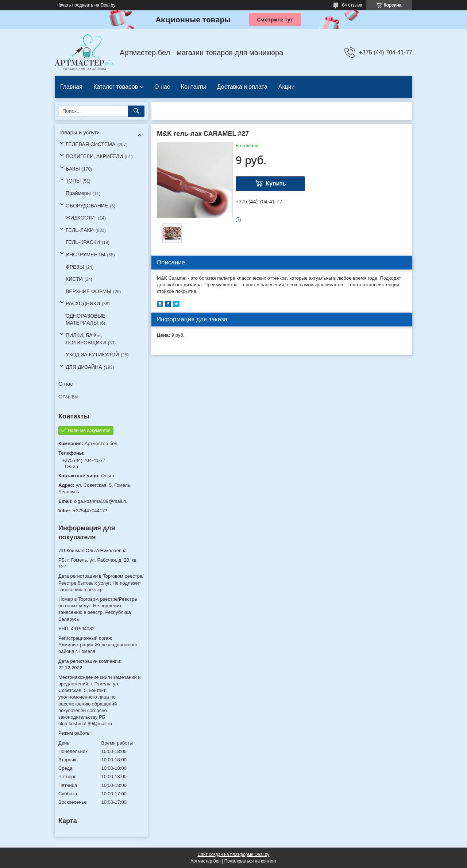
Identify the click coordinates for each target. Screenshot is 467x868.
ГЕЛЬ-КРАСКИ (83, 242)
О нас (162, 87)
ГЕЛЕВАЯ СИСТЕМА (90, 144)
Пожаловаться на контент (250, 861)
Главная (71, 87)
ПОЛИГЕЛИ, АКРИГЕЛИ (94, 156)
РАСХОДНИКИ (83, 303)
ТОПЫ (73, 181)
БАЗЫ (73, 169)
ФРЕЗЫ (75, 267)
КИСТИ (74, 279)
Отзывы (68, 396)
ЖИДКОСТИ (81, 218)
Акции (287, 87)
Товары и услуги (79, 132)
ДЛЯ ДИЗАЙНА (84, 367)
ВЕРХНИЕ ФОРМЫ (88, 291)
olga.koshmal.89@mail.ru (101, 501)
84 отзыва (352, 5)
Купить (276, 183)
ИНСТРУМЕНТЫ (85, 255)
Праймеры (78, 193)
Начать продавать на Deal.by (86, 5)
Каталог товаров (116, 87)
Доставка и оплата (242, 87)
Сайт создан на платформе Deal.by (234, 854)
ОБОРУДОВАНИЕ (87, 206)
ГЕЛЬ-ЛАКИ (80, 230)
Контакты (194, 87)
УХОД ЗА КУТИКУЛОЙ (92, 355)
